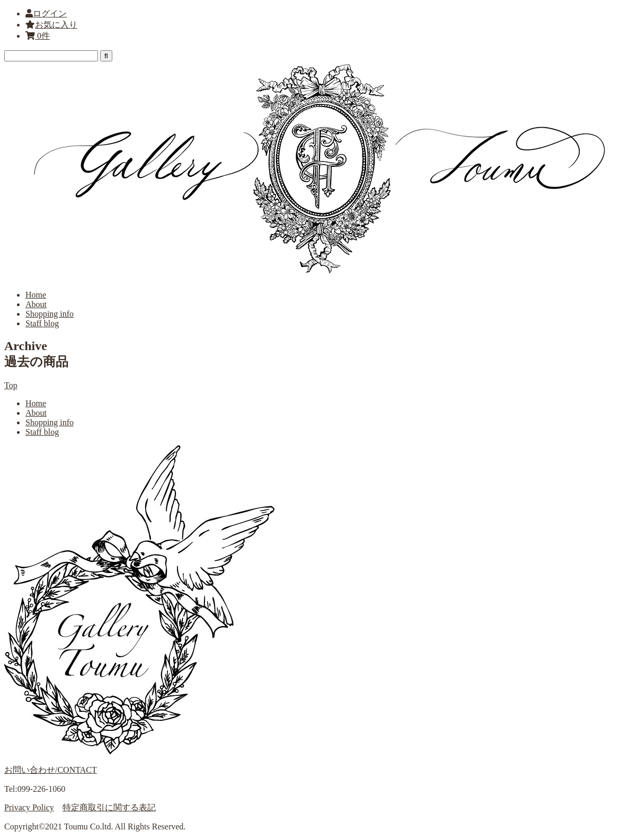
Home (36, 295)
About (36, 304)
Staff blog (42, 323)
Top (11, 385)
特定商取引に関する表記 (109, 807)
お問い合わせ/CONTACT (51, 770)
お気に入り (51, 25)
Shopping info (50, 314)
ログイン (50, 14)
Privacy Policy (29, 807)
